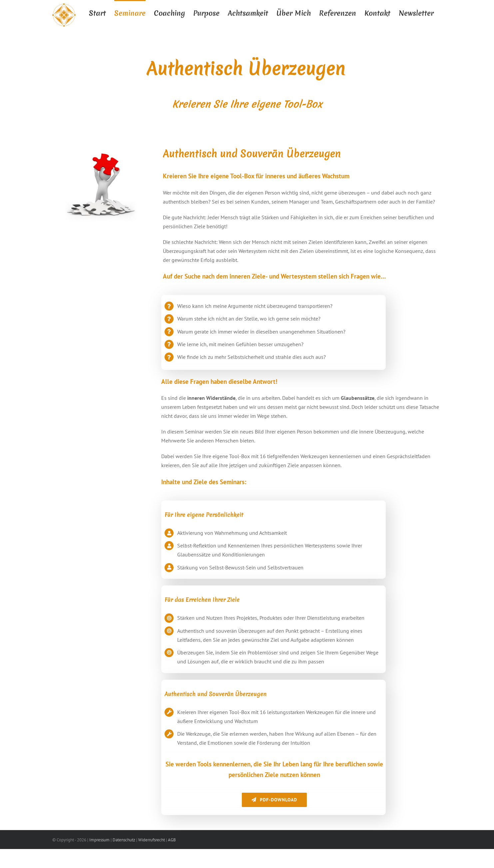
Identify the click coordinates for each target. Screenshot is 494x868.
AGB (172, 840)
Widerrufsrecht (152, 840)
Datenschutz (124, 840)
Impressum (99, 840)
